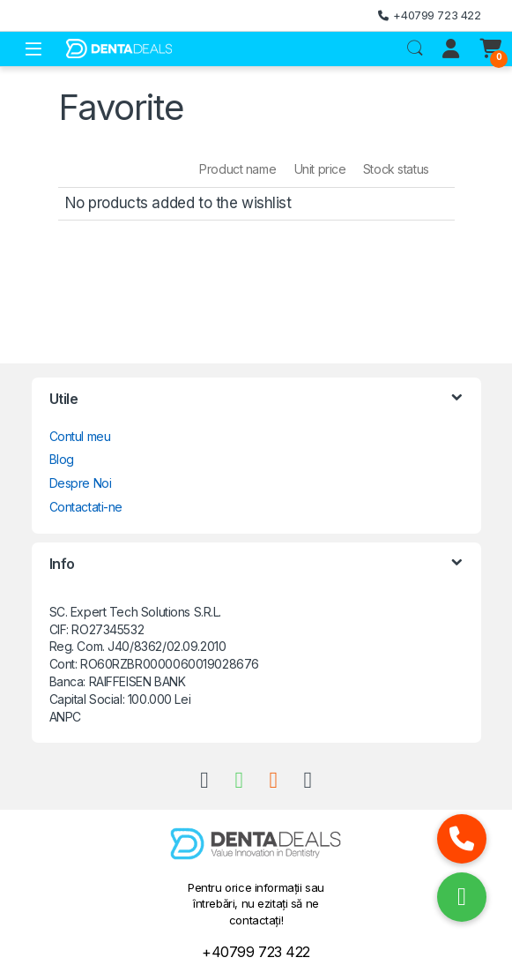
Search (415, 49)
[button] (462, 897)
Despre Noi (81, 483)
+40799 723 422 (430, 15)
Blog (62, 459)
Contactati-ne (86, 507)
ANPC (65, 717)
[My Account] (452, 49)
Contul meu (80, 436)
